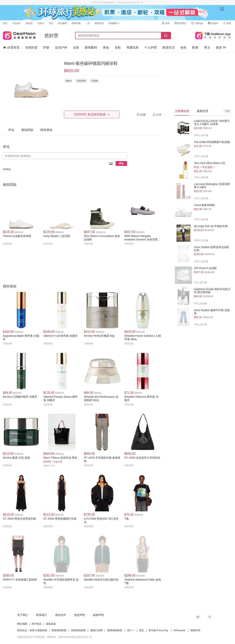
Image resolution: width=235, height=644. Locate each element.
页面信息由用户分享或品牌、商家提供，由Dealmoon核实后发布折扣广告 (55, 637)
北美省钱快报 (19, 35)
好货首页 (11, 48)
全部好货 (31, 47)
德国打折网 (96, 630)
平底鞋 (95, 81)
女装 (76, 47)
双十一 (131, 630)
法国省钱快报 (78, 630)
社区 (51, 23)
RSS (209, 617)
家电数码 (91, 47)
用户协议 (36, 624)
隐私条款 (51, 624)
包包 (183, 47)
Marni (69, 81)
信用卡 (41, 23)
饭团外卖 (99, 23)
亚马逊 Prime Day (158, 630)
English (213, 23)
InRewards (179, 630)
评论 (121, 163)
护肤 (46, 47)
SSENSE (81, 81)
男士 (207, 47)
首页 (5, 23)
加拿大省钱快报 (38, 630)
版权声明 (98, 615)
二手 (88, 23)
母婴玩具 (133, 47)
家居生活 (169, 47)
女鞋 (118, 47)
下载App (197, 23)
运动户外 (61, 47)
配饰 (195, 47)
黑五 (142, 630)
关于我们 (23, 615)
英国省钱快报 (59, 630)
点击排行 (17, 23)
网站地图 (22, 624)
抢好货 (29, 23)
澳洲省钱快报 (115, 630)
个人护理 (151, 47)
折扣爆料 (62, 23)
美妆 (106, 47)
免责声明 (79, 615)
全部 (227, 111)
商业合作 (61, 615)
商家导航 (76, 23)
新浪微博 (198, 617)
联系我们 (180, 23)
